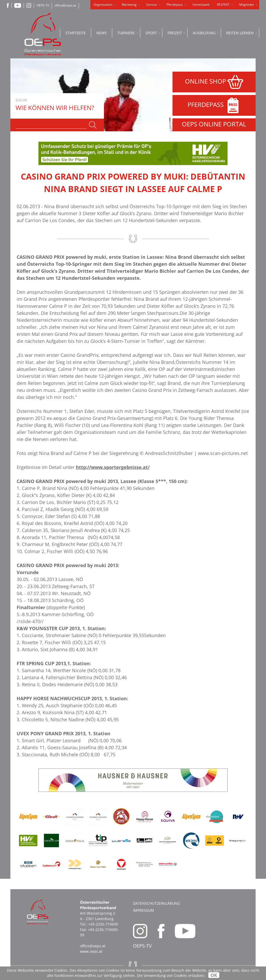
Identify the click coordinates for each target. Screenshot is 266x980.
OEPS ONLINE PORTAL (214, 124)
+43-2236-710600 (103, 924)
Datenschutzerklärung (157, 903)
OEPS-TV (43, 5)
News (102, 33)
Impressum (144, 910)
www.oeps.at (91, 951)
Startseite (76, 33)
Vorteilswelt (201, 5)
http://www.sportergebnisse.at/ (113, 467)
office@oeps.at (65, 5)
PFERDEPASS (214, 105)
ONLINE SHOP (214, 82)
